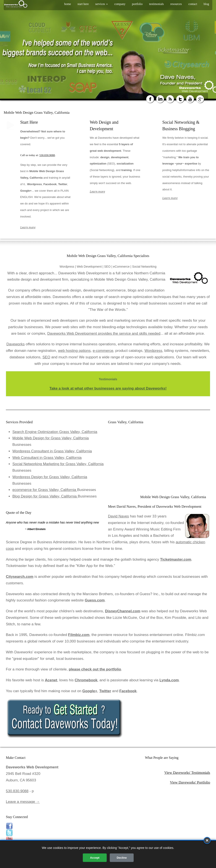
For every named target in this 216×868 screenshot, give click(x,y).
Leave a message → (23, 802)
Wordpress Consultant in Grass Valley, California (52, 451)
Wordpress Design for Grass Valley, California (50, 477)
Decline (122, 858)
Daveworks (15, 344)
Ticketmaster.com (176, 559)
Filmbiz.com (79, 635)
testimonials (156, 4)
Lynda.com (169, 680)
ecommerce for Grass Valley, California (45, 490)
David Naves (118, 516)
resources (176, 4)
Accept (95, 858)
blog (206, 4)
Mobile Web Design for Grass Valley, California (51, 438)
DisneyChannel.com (123, 611)
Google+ (90, 691)
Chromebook (86, 680)
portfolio (137, 4)
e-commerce (103, 351)
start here (83, 4)
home (67, 4)
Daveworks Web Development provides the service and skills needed (104, 334)
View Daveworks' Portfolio (190, 782)
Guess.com (95, 600)
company (120, 4)
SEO (46, 357)
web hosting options (74, 351)
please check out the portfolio (95, 669)
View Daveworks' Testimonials (187, 773)
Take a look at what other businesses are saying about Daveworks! (108, 388)
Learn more (28, 227)
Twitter (105, 691)
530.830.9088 (47, 155)
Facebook (128, 691)
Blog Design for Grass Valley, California (45, 496)
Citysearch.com (20, 577)
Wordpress (153, 351)
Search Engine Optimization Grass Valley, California (55, 432)
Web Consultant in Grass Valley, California (47, 458)
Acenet (51, 680)
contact (193, 4)
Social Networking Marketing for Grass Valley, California (58, 464)
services (101, 4)
